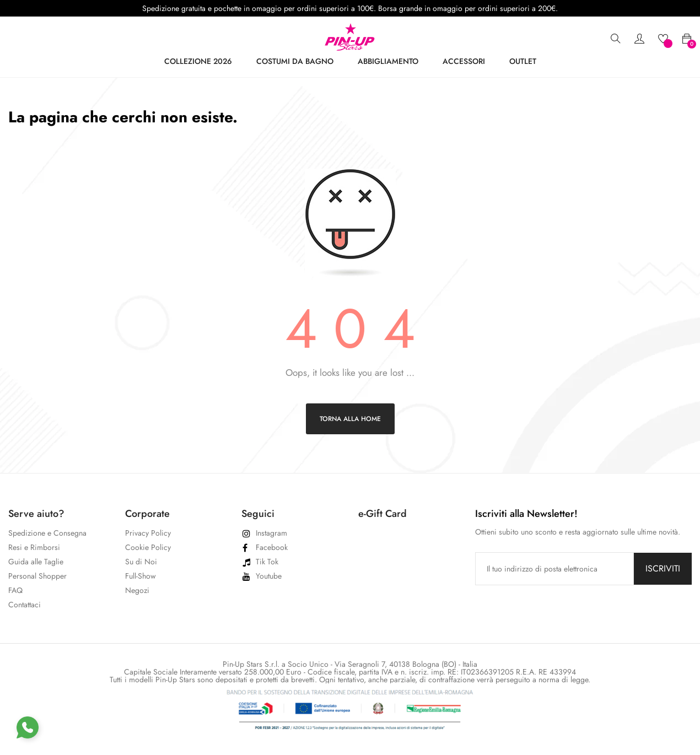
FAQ (15, 590)
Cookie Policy (148, 547)
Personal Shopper (37, 576)
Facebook (272, 547)
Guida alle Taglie (36, 562)
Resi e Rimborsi (34, 547)
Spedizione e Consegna (47, 533)
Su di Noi (141, 562)
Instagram (271, 533)
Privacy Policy (148, 533)
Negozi (137, 590)
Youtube (269, 576)
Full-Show (141, 576)
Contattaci (25, 605)
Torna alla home (350, 419)
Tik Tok (267, 562)
